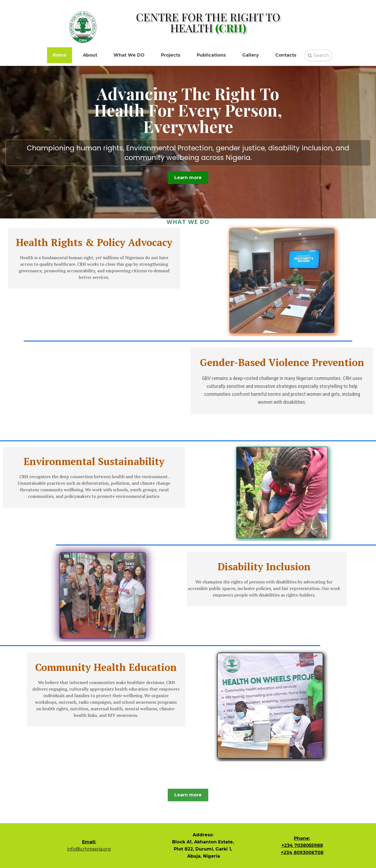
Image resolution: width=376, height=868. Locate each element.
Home (60, 55)
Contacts (286, 55)
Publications (211, 55)
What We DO (129, 55)
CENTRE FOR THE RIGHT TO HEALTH (208, 22)
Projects (171, 55)
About (90, 55)
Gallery (251, 55)
